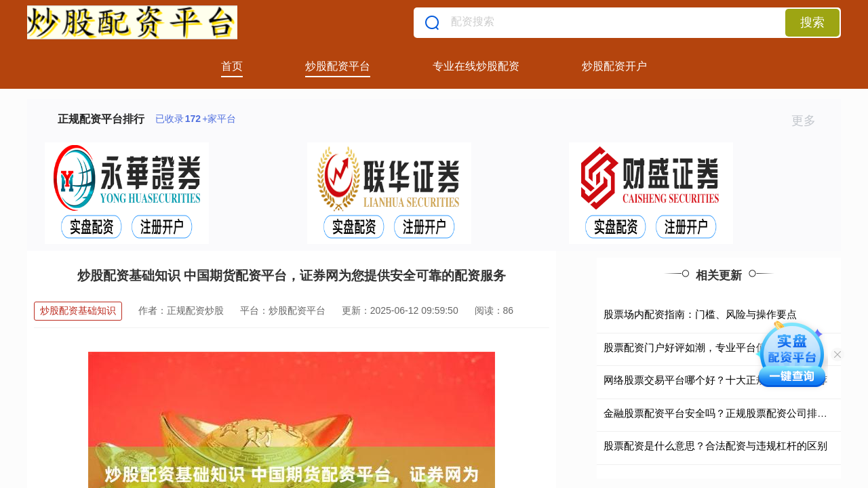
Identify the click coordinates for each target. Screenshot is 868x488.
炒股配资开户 (614, 66)
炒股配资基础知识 (78, 310)
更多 (809, 121)
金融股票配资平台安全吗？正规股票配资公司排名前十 (726, 413)
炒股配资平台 (338, 66)
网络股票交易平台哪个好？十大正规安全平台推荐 (715, 380)
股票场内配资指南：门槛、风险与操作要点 (700, 314)
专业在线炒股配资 (476, 66)
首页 (232, 66)
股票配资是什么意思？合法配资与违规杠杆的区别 (715, 446)
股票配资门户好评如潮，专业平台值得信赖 (700, 347)
